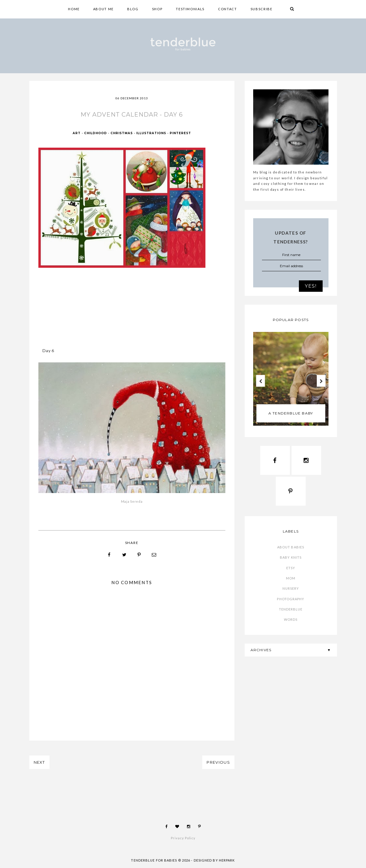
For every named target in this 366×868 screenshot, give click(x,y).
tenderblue (291, 609)
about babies (291, 547)
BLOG (133, 9)
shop (157, 9)
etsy (291, 568)
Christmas (122, 133)
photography (291, 599)
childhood (96, 133)
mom (291, 578)
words (291, 619)
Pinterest (180, 133)
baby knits (291, 557)
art (77, 133)
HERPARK (227, 860)
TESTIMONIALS (190, 9)
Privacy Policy (183, 838)
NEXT (39, 762)
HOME (74, 9)
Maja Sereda (132, 501)
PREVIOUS (218, 762)
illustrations (151, 133)
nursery (291, 588)
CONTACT (228, 9)
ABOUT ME (103, 9)
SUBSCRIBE (262, 9)
